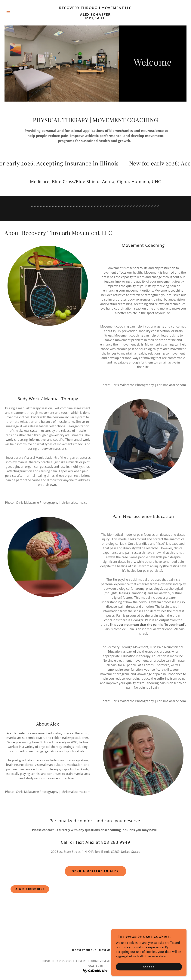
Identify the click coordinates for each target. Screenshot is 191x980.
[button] (18, 13)
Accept (149, 967)
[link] (95, 18)
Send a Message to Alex (96, 871)
